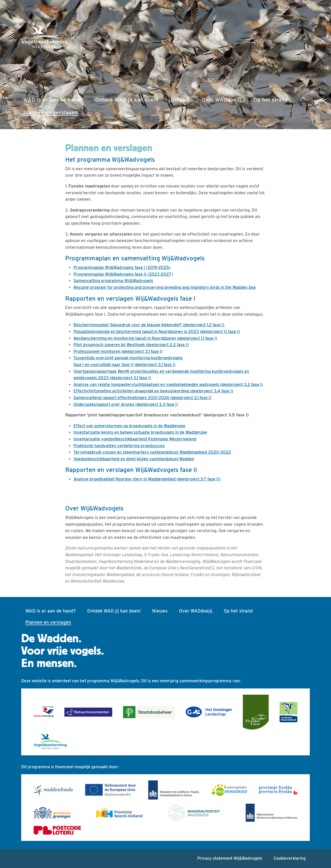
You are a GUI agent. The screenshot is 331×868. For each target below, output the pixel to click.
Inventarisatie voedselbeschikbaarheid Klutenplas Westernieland (135, 439)
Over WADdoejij (221, 100)
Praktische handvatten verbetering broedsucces (119, 446)
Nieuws (180, 100)
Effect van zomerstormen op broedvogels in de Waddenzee (129, 426)
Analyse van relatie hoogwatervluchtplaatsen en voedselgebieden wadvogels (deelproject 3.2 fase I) (168, 385)
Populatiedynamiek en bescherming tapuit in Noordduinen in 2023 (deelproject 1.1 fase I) (157, 332)
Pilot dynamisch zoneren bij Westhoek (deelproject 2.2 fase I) (131, 345)
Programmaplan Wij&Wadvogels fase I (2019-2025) (122, 268)
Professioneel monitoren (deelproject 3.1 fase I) (118, 351)
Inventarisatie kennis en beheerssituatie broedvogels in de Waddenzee (140, 432)
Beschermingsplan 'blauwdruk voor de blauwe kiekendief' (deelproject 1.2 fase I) (149, 325)
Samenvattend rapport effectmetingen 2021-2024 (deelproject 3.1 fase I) (142, 398)
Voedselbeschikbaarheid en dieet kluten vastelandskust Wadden (134, 459)
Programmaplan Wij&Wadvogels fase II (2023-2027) (123, 274)
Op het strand (270, 100)
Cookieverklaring (290, 858)
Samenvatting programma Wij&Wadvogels (113, 281)
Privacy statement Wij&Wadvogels (230, 858)
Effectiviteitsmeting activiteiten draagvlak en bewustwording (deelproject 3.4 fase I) (153, 391)
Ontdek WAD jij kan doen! (127, 100)
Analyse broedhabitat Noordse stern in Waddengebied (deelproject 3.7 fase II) (147, 479)
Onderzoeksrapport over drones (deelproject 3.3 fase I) (126, 404)
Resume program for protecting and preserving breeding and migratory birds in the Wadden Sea (165, 287)
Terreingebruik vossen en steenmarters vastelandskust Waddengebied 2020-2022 (152, 452)
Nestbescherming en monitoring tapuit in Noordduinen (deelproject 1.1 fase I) (145, 338)
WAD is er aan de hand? (53, 100)
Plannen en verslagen (51, 112)
